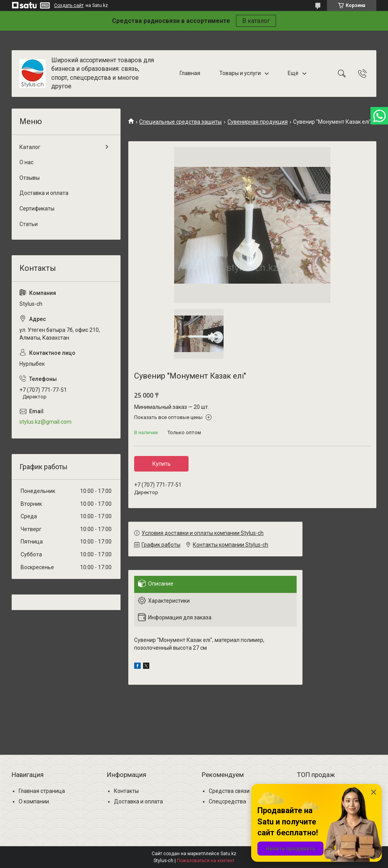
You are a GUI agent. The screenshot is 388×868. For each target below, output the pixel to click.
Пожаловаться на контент (206, 861)
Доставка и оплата (44, 193)
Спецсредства (227, 801)
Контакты (126, 791)
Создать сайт (69, 5)
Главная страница (42, 791)
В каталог (256, 21)
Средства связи (229, 791)
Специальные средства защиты (180, 122)
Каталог (30, 147)
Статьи (29, 224)
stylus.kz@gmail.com (45, 422)
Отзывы (30, 178)
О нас (26, 162)
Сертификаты (37, 209)
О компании (34, 801)
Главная (190, 73)
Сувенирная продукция (258, 122)
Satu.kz (228, 854)
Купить (162, 464)
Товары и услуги (240, 73)
